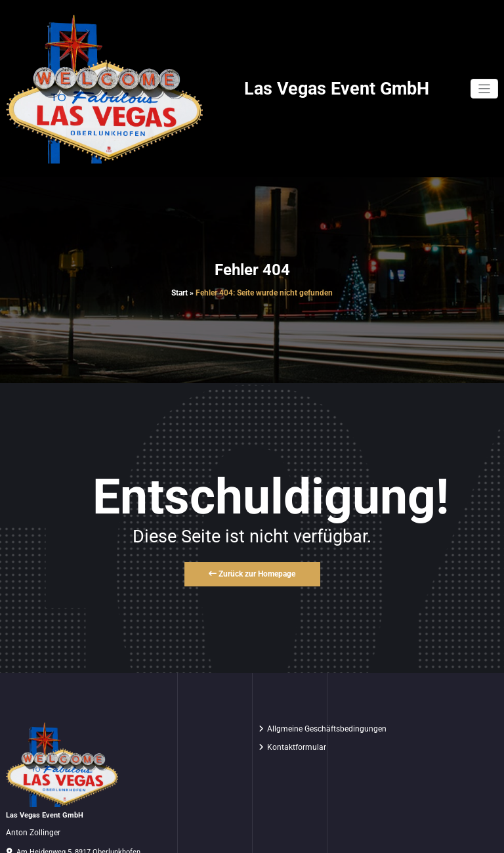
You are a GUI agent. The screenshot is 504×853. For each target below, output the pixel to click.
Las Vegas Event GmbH (337, 89)
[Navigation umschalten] (485, 89)
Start (179, 293)
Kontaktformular (297, 747)
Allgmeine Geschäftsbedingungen (327, 729)
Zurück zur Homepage (252, 574)
